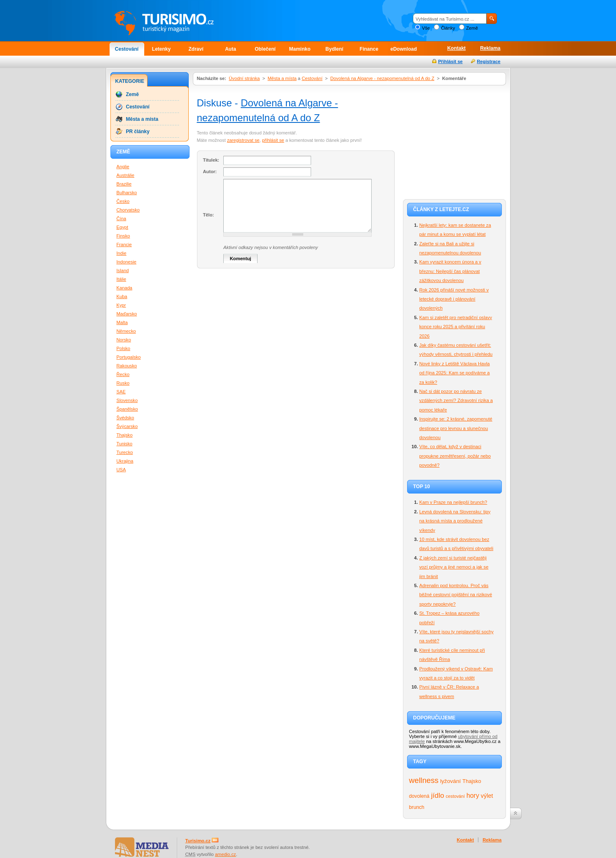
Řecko (123, 374)
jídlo (438, 795)
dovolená (419, 796)
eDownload (403, 49)
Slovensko (127, 400)
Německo (126, 331)
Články (448, 28)
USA (121, 470)
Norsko (124, 340)
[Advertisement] (454, 141)
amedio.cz (226, 854)
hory (473, 796)
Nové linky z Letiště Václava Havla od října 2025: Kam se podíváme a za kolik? (455, 373)
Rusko (123, 383)
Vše (426, 28)
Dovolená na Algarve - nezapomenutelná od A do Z (383, 78)
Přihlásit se (450, 61)
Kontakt (456, 48)
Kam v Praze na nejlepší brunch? (453, 502)
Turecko (125, 452)
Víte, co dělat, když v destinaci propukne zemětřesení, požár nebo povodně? (455, 456)
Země (472, 28)
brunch (417, 807)
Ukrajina (125, 461)
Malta (122, 322)
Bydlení (334, 49)
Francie (124, 244)
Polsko (124, 348)
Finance (369, 49)
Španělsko (127, 409)
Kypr (121, 305)
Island (123, 270)
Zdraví (196, 49)
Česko (123, 201)
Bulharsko (127, 193)
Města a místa (282, 78)
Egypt (123, 227)
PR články (138, 132)
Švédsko (125, 418)
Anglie (123, 167)
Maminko (300, 49)
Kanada (125, 288)
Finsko (123, 236)
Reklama (490, 48)
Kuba (122, 296)
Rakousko (127, 366)
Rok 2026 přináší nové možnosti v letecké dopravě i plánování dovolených (454, 299)
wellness (424, 780)
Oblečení (265, 49)
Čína (122, 219)
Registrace (488, 61)
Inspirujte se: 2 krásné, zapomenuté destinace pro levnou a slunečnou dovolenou (456, 428)
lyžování (450, 781)
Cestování (127, 49)
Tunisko (125, 444)
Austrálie (126, 175)
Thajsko (472, 781)
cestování (455, 796)
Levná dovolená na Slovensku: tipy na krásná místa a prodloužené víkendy (455, 521)
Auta (231, 49)
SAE (121, 392)
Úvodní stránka (244, 78)
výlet (487, 796)
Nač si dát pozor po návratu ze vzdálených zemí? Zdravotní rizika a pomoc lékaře (456, 401)
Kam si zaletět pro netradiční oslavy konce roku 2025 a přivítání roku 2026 (456, 327)
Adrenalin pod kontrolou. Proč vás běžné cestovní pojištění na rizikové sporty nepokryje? (456, 595)
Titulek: (211, 160)
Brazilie (124, 184)
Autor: (210, 172)
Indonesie (127, 262)
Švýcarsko (127, 426)
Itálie (122, 279)
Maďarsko (127, 314)
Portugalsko (129, 357)
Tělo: (209, 215)
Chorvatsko (128, 210)
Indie (122, 253)
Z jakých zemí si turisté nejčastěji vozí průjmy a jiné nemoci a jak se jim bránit (454, 567)
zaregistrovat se (243, 140)
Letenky (161, 49)
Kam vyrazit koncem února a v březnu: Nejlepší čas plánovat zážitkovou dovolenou (450, 271)
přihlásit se (273, 140)
